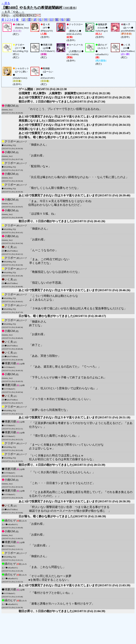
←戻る (6, 3)
